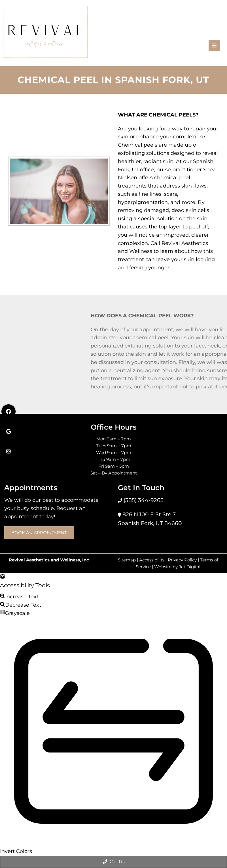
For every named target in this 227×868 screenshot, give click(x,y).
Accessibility (152, 560)
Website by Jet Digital (177, 567)
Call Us (114, 862)
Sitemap (127, 560)
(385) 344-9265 (143, 500)
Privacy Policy (182, 560)
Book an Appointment (39, 533)
